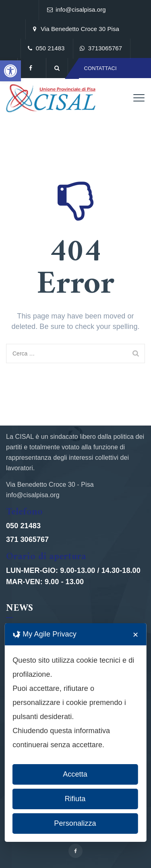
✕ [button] (135, 635)
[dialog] (75, 733)
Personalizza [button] (75, 823)
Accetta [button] (75, 774)
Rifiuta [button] (75, 799)
